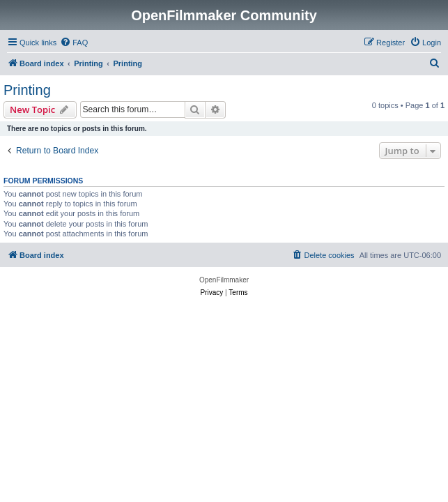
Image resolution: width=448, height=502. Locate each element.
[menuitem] (74, 43)
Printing (27, 90)
